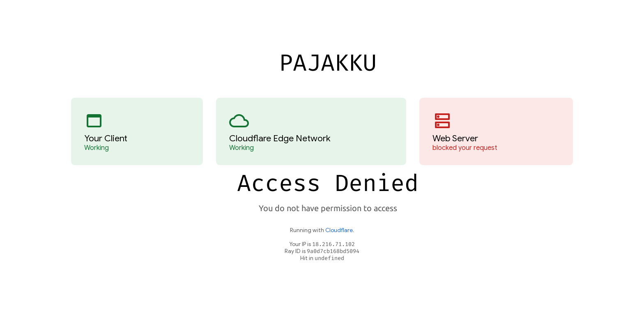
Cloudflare (339, 230)
